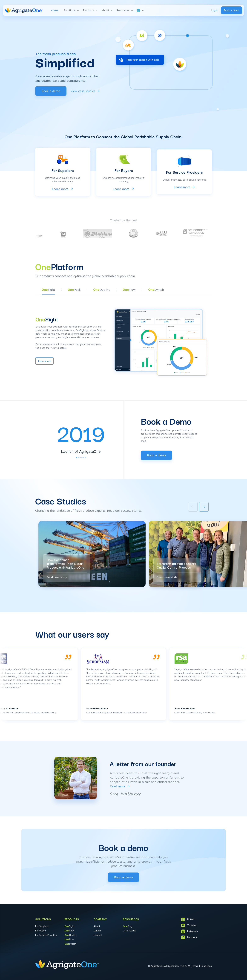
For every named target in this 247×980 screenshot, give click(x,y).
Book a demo (231, 10)
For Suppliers (42, 926)
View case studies (83, 91)
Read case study (57, 577)
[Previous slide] (193, 507)
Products (90, 10)
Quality (70, 935)
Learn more (60, 189)
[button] (48, 290)
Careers (97, 931)
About (107, 10)
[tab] (77, 457)
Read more (118, 786)
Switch (70, 944)
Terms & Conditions (201, 966)
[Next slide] (204, 507)
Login (214, 10)
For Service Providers (46, 935)
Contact (98, 935)
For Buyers (41, 931)
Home (54, 10)
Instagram (189, 931)
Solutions (71, 10)
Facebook (189, 937)
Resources (125, 10)
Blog (128, 926)
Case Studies (129, 931)
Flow (69, 939)
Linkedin (188, 919)
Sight (69, 926)
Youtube (189, 925)
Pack (69, 931)
